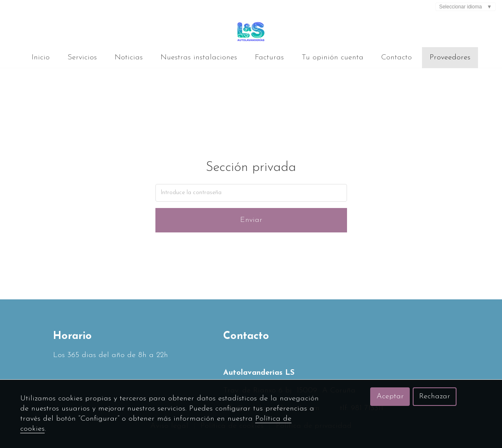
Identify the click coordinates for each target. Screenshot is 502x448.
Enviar (251, 220)
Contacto (397, 57)
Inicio (41, 57)
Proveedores (450, 57)
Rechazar (435, 396)
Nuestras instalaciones (199, 57)
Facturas (269, 57)
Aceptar (390, 396)
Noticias (129, 57)
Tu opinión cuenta (332, 57)
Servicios (82, 57)
